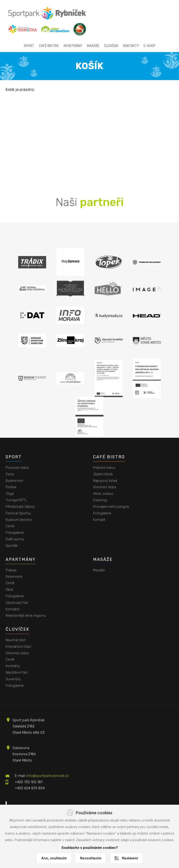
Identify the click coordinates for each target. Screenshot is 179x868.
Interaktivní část (18, 647)
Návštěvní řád (16, 672)
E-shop (150, 46)
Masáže (93, 46)
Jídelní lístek (103, 474)
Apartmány (73, 46)
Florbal (11, 487)
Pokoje (11, 570)
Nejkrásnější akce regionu (26, 615)
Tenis (10, 474)
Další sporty (15, 539)
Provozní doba (17, 468)
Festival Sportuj (18, 513)
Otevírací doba (105, 487)
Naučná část (16, 640)
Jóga (10, 494)
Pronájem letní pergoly (111, 507)
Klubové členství (19, 520)
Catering (100, 500)
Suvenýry (13, 679)
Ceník (10, 526)
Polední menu (104, 468)
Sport (29, 46)
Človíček (111, 46)
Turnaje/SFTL (16, 500)
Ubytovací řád (17, 603)
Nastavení (130, 858)
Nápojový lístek (105, 481)
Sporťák (12, 546)
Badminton (14, 481)
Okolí (9, 590)
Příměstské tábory (20, 507)
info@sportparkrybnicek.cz (48, 776)
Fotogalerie (15, 533)
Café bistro (49, 46)
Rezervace (14, 576)
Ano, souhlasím (53, 858)
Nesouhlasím (91, 858)
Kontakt (99, 520)
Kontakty (131, 46)
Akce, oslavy (103, 494)
